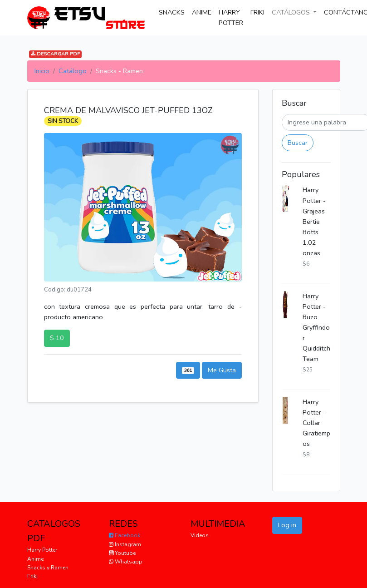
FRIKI (257, 12)
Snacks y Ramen (48, 568)
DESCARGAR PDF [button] (55, 54)
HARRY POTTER (231, 17)
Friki (32, 576)
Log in (287, 525)
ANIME (202, 12)
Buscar (298, 143)
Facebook (125, 535)
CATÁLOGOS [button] (292, 12)
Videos (200, 535)
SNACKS (174, 12)
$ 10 (57, 338)
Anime (35, 559)
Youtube (122, 553)
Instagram (125, 544)
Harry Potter (42, 550)
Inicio (42, 71)
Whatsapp (126, 562)
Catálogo (73, 71)
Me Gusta (222, 370)
